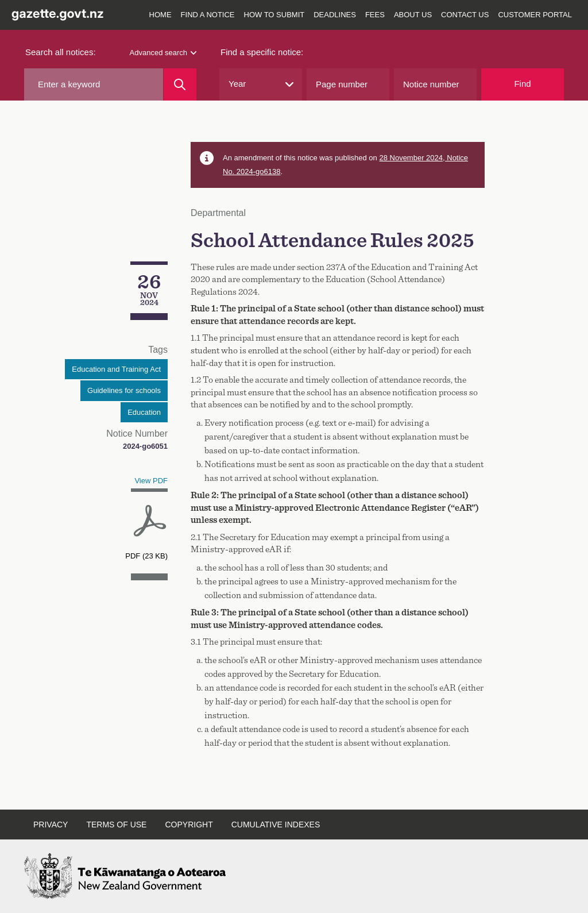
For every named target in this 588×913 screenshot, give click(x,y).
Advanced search (163, 53)
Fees (375, 15)
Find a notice (208, 15)
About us (413, 15)
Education (144, 412)
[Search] (180, 84)
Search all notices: (61, 52)
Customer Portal (535, 15)
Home (160, 15)
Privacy (51, 825)
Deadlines (335, 15)
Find (522, 84)
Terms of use (116, 825)
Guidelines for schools (124, 390)
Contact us (465, 15)
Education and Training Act (116, 369)
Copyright (189, 825)
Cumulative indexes (276, 825)
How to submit (274, 15)
